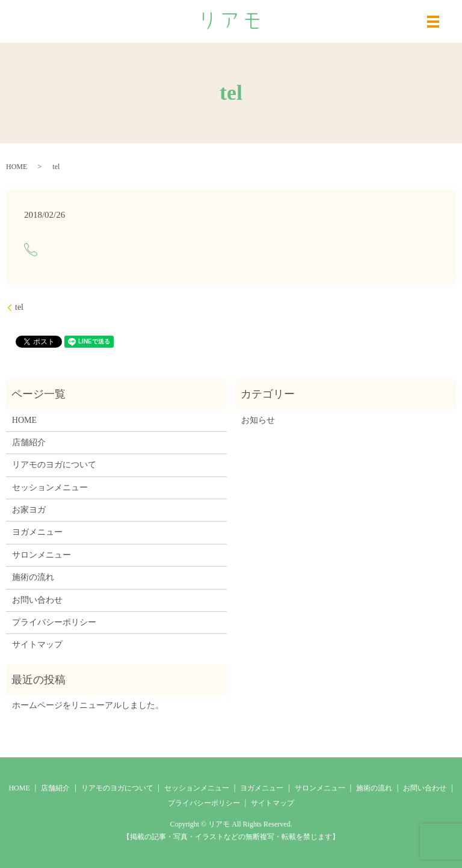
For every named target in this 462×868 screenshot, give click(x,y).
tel (19, 307)
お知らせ (258, 420)
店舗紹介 (29, 442)
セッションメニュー (50, 488)
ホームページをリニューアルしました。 (88, 705)
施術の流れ (33, 577)
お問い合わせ (37, 600)
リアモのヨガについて (54, 465)
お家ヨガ (29, 510)
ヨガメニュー (37, 532)
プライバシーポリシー (54, 622)
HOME (17, 167)
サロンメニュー (42, 555)
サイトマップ (37, 645)
